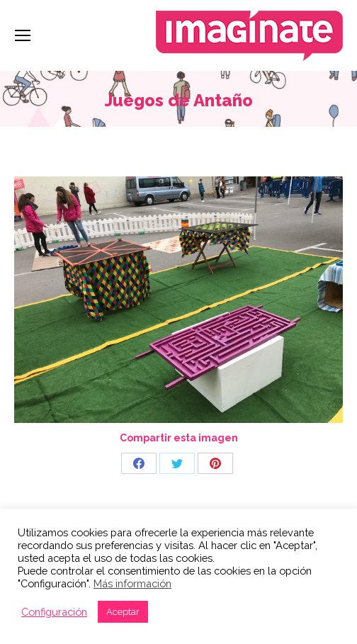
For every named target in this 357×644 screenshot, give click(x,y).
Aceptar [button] (123, 612)
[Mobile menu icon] (23, 35)
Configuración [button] (54, 612)
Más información (132, 583)
